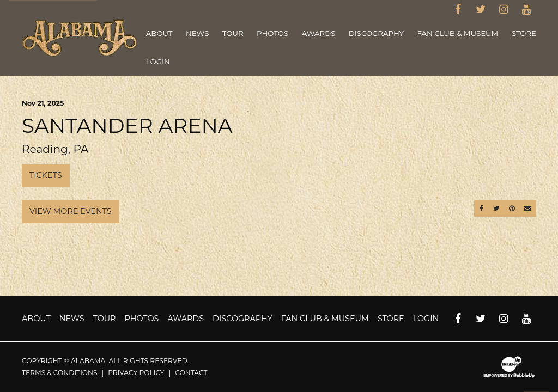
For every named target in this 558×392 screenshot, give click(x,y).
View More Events (71, 211)
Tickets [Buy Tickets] (46, 175)
